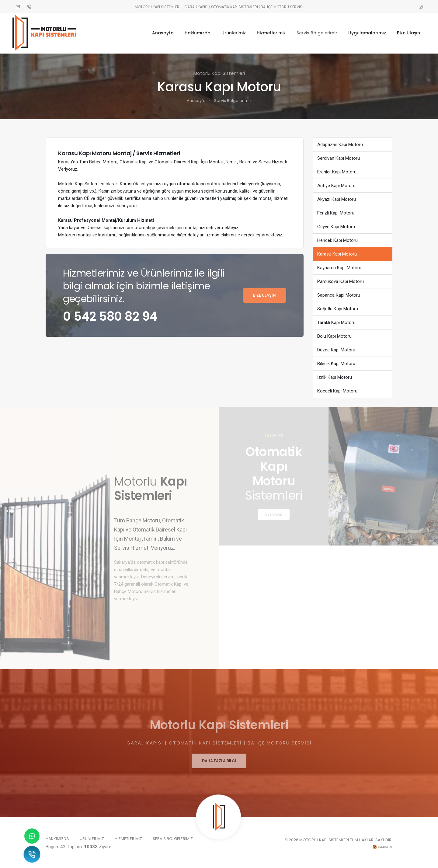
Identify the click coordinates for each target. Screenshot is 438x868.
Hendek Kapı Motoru (337, 239)
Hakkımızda (195, 33)
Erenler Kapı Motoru (337, 170)
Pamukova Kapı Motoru (341, 280)
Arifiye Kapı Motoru (336, 184)
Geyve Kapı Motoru (336, 225)
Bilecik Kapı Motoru (336, 362)
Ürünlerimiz (231, 33)
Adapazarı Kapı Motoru (340, 143)
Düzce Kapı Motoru (336, 348)
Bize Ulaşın (406, 33)
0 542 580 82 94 (110, 315)
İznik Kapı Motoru (335, 375)
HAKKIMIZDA (57, 837)
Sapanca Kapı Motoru (339, 293)
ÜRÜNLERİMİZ (92, 837)
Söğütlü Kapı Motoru (338, 307)
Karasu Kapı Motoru (337, 252)
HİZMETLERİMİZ (128, 837)
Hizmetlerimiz (268, 33)
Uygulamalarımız (364, 33)
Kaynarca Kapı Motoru (339, 266)
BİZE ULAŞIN (264, 293)
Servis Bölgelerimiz (314, 33)
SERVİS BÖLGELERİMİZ (173, 837)
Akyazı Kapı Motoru (337, 197)
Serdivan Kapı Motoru (339, 156)
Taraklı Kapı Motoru (336, 321)
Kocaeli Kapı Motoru (337, 389)
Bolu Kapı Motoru (334, 334)
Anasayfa (160, 33)
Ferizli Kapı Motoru (336, 211)
